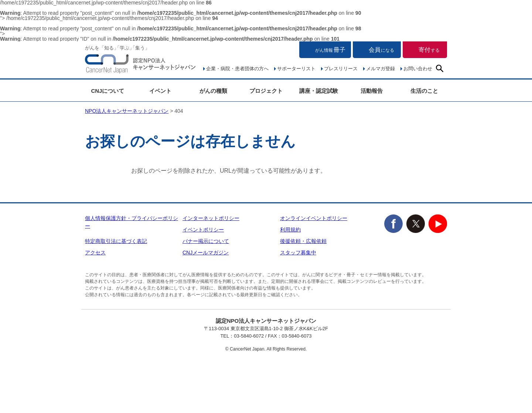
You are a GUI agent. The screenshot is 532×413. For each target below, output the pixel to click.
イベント (160, 91)
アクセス (95, 253)
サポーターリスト (296, 69)
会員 (381, 50)
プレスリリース (341, 69)
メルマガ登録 (381, 69)
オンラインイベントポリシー (314, 218)
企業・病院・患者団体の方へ (237, 69)
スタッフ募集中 (298, 253)
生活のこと (424, 91)
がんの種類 (213, 91)
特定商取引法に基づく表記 (116, 241)
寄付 (429, 50)
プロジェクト (266, 91)
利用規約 (290, 230)
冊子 (330, 50)
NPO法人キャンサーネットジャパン (140, 65)
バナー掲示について (206, 241)
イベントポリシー (203, 230)
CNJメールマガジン (206, 253)
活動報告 (372, 91)
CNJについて (108, 91)
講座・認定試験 (319, 91)
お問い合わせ (418, 69)
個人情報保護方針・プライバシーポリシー (132, 222)
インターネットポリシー (211, 218)
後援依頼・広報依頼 (303, 241)
